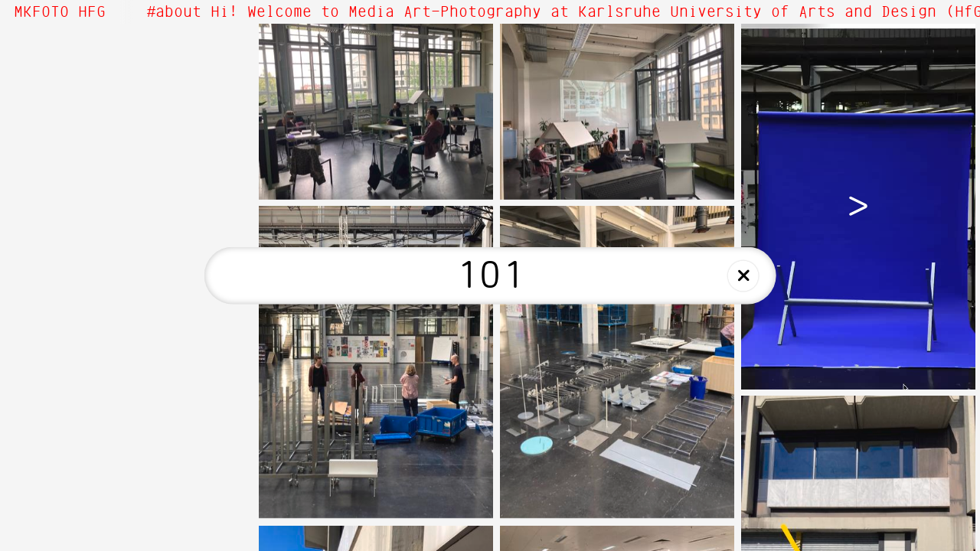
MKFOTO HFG (60, 12)
